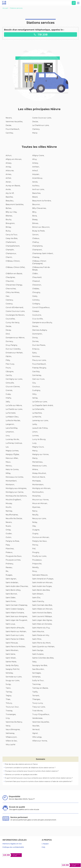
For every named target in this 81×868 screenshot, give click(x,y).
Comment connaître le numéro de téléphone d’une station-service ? (30, 768)
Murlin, (9, 507)
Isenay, (35, 398)
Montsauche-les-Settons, (16, 496)
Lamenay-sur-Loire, (40, 420)
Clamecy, (36, 129)
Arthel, (9, 178)
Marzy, (35, 458)
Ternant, (36, 696)
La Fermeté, (11, 413)
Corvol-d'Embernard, (15, 307)
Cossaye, (36, 311)
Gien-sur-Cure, (38, 379)
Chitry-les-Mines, (13, 292)
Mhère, (35, 469)
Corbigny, (36, 304)
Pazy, (8, 545)
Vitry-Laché (10, 745)
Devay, (8, 330)
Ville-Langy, (37, 737)
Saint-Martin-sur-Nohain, (16, 632)
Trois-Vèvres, (38, 711)
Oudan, (9, 534)
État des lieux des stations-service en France (21, 764)
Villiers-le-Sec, (11, 741)
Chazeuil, (36, 281)
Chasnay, (36, 257)
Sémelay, (9, 673)
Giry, (34, 383)
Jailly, (8, 402)
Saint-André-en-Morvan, (42, 583)
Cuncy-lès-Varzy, (13, 323)
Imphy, (9, 398)
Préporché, (37, 564)
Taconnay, (37, 684)
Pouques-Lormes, (13, 560)
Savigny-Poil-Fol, (13, 669)
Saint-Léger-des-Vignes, (42, 620)
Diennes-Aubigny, (40, 330)
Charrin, (9, 257)
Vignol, (35, 733)
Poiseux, (9, 552)
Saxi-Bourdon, (38, 669)
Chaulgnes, (10, 277)
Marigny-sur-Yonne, (41, 454)
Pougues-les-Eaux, (14, 556)
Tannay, (9, 692)
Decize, (35, 122)
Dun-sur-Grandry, (13, 349)
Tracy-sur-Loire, (39, 707)
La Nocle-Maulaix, (13, 420)
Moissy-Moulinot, (39, 473)
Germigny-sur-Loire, (14, 379)
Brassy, (35, 220)
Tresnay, (9, 711)
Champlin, (10, 250)
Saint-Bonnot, (11, 594)
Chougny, (36, 292)
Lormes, (36, 436)
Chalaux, (36, 238)
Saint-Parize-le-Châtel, (15, 639)
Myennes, (36, 507)
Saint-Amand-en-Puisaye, (43, 579)
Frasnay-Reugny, (39, 368)
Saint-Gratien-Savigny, (15, 609)
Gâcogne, (10, 372)
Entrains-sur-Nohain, (14, 353)
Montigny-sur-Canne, (15, 492)
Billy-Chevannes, (39, 208)
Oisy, (34, 526)
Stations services (16, 8)
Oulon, (9, 537)
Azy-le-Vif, (10, 193)
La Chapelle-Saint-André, (43, 405)
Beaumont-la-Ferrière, (42, 201)
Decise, (9, 125)
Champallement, (13, 246)
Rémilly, (36, 567)
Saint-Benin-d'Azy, (13, 590)
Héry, (34, 394)
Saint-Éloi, (36, 598)
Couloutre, (37, 315)
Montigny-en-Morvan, (41, 488)
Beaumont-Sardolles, (15, 204)
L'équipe (45, 844)
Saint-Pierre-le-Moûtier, (16, 647)
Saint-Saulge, (38, 650)
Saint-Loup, (10, 624)
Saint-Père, (37, 639)
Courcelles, (10, 319)
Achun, (9, 155)
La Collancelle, (38, 409)
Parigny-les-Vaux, (40, 541)
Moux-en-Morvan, (40, 503)
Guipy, (8, 394)
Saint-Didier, (11, 598)
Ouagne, (36, 530)
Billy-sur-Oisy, (11, 212)
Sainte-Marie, (11, 662)
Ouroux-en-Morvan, (41, 537)
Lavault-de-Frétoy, (40, 428)
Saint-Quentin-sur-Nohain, (43, 647)
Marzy (35, 133)
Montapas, (37, 481)
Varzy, (8, 726)
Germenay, (37, 375)
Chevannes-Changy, (14, 285)
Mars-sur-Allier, (12, 458)
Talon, (8, 688)
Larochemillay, (12, 428)
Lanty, (35, 424)
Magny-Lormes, (12, 451)
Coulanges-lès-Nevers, (15, 315)
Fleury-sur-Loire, (39, 360)
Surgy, (8, 684)
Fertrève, (36, 356)
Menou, (9, 466)
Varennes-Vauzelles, (14, 122)
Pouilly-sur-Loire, (39, 556)
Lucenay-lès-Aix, (12, 439)
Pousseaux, (37, 560)
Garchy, (9, 375)
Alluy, (35, 159)
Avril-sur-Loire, (38, 189)
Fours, (8, 368)
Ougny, (35, 534)
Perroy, (35, 545)
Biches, (9, 208)
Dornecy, (9, 341)
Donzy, (35, 338)
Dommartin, (37, 334)
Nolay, (35, 522)
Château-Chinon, (13, 261)
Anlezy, (35, 163)
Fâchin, (9, 356)
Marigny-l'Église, (12, 454)
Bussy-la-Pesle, (39, 231)
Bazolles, (9, 197)
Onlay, (8, 530)
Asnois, (35, 182)
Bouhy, (9, 220)
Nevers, (9, 118)
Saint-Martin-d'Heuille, (15, 628)
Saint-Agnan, (11, 579)
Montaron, (10, 485)
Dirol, (8, 334)
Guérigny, (36, 390)
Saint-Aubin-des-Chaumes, (17, 586)
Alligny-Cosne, (38, 155)
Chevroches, (11, 289)
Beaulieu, (10, 201)
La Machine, (37, 413)
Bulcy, (8, 231)
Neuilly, (35, 515)
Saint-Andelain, (12, 583)
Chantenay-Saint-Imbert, (43, 253)
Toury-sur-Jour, (12, 707)
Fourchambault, (13, 129)
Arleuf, (35, 171)
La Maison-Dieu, (12, 417)
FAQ (43, 847)
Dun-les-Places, (39, 345)
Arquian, (36, 174)
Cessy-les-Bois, (12, 238)
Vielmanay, (10, 733)
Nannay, (9, 511)
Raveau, (9, 567)
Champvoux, (11, 253)
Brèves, (35, 223)
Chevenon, (37, 285)
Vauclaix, (36, 726)
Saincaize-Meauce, (40, 575)
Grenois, (9, 390)
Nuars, (8, 526)
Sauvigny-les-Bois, (40, 665)
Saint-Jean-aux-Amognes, (17, 616)
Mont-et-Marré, (39, 477)
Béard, (35, 197)
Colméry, (36, 300)
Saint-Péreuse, (12, 643)
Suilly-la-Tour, (38, 680)
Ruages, (9, 575)
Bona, (35, 216)
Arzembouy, (37, 178)
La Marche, (37, 417)
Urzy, (8, 718)
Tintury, (9, 703)
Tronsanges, (11, 714)
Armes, (9, 174)
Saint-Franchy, (38, 601)
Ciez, (8, 296)
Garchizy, (9, 133)
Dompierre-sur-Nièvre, (15, 338)
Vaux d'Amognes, (13, 729)
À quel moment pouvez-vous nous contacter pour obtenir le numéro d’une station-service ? (39, 778)
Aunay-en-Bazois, (13, 186)
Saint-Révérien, (12, 650)
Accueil (5, 8)
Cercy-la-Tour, (12, 235)
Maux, (8, 462)
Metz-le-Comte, (12, 469)
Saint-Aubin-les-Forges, (42, 586)
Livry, (8, 436)
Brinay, (8, 227)
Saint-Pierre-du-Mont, (42, 643)
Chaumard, (37, 277)
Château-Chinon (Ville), (15, 267)
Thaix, (8, 699)
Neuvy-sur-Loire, (39, 518)
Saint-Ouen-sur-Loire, (15, 635)
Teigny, (9, 696)
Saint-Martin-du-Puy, (41, 628)
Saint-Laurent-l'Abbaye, (42, 616)
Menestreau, (38, 462)
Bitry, (34, 212)
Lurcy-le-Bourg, (39, 439)
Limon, (35, 432)
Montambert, (11, 481)
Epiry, (35, 353)
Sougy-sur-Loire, (13, 680)
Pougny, (36, 552)
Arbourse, (10, 171)
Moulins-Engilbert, (13, 500)
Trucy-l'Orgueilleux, (41, 714)
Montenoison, (38, 485)
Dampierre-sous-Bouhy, (42, 323)
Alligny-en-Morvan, (14, 159)
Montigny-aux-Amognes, (16, 488)
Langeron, (10, 424)
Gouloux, (36, 387)
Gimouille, (10, 383)
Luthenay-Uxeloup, (14, 443)
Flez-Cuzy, (10, 364)
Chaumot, (10, 281)
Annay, (8, 167)
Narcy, (35, 511)
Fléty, (8, 360)
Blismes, (9, 216)
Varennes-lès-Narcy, (14, 722)
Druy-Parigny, (12, 345)
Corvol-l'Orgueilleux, (41, 307)
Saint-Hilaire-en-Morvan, (42, 609)
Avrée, (8, 189)
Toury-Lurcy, (38, 703)
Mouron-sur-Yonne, (41, 500)
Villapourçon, (11, 737)
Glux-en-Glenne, (13, 387)
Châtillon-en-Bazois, (14, 274)
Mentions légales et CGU (12, 844)
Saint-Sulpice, (38, 654)
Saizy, (34, 662)
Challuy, (36, 242)
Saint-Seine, (11, 654)
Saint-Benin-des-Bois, (41, 590)
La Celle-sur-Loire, (40, 402)
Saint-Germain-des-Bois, (42, 605)
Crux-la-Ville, (38, 319)
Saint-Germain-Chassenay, (17, 605)
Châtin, (35, 274)
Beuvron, (36, 204)
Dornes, (35, 341)
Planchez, (10, 549)
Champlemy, (38, 246)
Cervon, (35, 235)
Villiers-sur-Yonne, (40, 741)
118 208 (40, 34)
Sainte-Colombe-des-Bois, (43, 658)
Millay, (8, 473)
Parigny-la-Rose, (13, 541)
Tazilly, (35, 692)
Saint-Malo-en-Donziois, (42, 624)
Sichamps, (36, 677)
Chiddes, (36, 289)
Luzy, (34, 443)
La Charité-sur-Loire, (41, 125)
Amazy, (9, 163)
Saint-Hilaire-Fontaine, (15, 613)
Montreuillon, (38, 492)
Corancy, (9, 304)
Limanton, (10, 432)
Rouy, (35, 571)
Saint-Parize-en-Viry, (41, 635)
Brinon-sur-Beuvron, (41, 227)
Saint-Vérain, (11, 658)
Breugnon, (10, 223)
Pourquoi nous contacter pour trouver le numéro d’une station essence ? (32, 771)
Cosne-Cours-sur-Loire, (42, 118)
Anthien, (36, 167)
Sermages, (37, 673)
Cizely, (35, 296)
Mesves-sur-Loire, (40, 466)
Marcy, (35, 451)
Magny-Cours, (38, 447)
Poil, (34, 549)
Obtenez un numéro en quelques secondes (21, 775)
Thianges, (36, 699)
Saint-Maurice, (38, 632)
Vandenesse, (37, 718)
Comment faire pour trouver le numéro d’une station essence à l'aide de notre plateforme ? (39, 781)
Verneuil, (36, 729)
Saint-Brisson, (38, 594)
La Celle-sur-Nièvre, (14, 405)
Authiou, (36, 186)
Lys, (7, 447)
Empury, (36, 349)
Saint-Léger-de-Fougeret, (17, 620)
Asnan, (8, 182)
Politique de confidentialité (13, 847)
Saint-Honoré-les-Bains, (42, 613)
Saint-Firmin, (11, 601)
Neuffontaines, (12, 515)
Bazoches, (36, 193)
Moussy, (9, 503)
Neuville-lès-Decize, (14, 518)
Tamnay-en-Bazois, (40, 688)
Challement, (11, 242)
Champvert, (37, 250)
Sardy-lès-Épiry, (12, 665)
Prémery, (10, 564)
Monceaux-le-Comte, (15, 477)
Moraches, (36, 496)
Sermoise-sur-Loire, (14, 677)
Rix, (7, 571)
